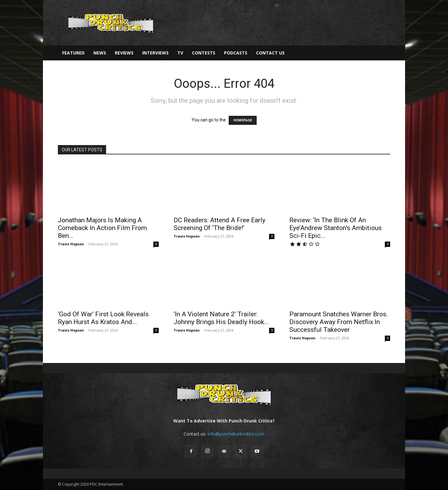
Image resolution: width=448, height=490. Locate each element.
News (100, 53)
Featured (73, 53)
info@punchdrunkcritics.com (236, 434)
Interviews (155, 53)
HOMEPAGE (243, 120)
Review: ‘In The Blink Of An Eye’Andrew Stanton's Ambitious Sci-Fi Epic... (336, 228)
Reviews (124, 53)
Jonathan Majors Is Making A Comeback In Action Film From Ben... (102, 228)
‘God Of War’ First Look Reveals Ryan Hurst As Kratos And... (103, 318)
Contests (204, 53)
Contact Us (270, 53)
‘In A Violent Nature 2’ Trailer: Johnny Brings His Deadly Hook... (221, 318)
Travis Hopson (71, 244)
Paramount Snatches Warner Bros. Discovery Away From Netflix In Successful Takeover (339, 322)
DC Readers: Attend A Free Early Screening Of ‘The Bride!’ (219, 224)
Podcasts (236, 53)
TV (180, 53)
